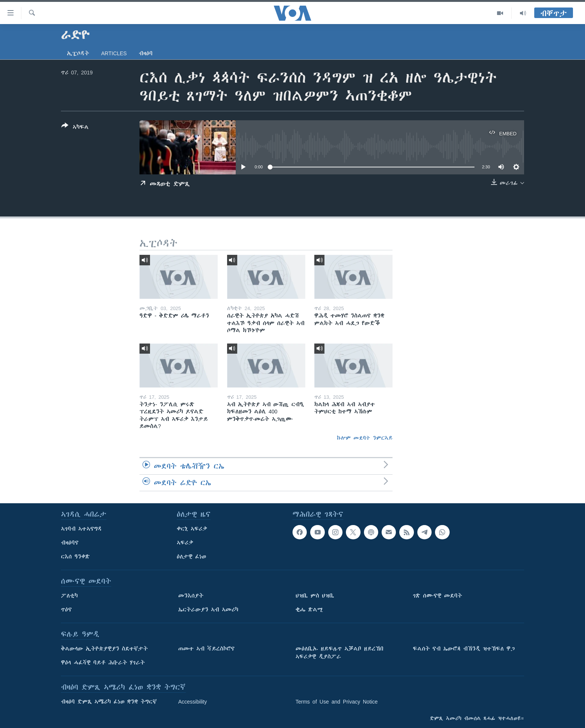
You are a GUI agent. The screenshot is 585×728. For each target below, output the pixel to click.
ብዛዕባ (146, 53)
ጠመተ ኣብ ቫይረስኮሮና (206, 649)
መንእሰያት (191, 596)
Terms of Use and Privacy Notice (337, 702)
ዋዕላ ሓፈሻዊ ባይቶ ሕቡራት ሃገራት (103, 663)
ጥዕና (66, 610)
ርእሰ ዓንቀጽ (75, 557)
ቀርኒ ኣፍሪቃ (192, 529)
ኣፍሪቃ (185, 543)
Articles (114, 53)
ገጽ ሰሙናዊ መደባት (437, 596)
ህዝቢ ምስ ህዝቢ (315, 596)
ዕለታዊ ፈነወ (191, 557)
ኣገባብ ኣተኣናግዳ (81, 529)
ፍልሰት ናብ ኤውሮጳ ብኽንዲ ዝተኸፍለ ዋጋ (464, 649)
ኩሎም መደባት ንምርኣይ (365, 438)
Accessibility (192, 702)
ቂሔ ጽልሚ (309, 610)
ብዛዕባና (70, 543)
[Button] (75, 128)
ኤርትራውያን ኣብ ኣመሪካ (208, 610)
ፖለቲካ (69, 596)
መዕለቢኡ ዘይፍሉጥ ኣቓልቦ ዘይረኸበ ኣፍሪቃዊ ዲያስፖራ (339, 653)
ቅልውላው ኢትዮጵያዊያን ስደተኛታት (104, 649)
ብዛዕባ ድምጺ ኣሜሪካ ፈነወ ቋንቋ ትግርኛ (109, 702)
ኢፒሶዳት (78, 53)
